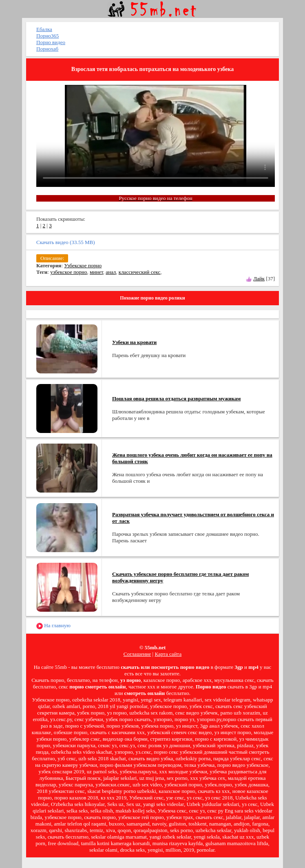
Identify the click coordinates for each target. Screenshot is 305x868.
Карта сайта (168, 654)
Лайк (259, 279)
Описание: (52, 258)
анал (111, 272)
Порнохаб (47, 49)
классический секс (139, 272)
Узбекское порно (83, 265)
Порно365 (48, 36)
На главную (53, 626)
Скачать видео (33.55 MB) (66, 242)
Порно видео (51, 42)
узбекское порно (69, 272)
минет (96, 272)
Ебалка (44, 29)
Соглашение (137, 654)
